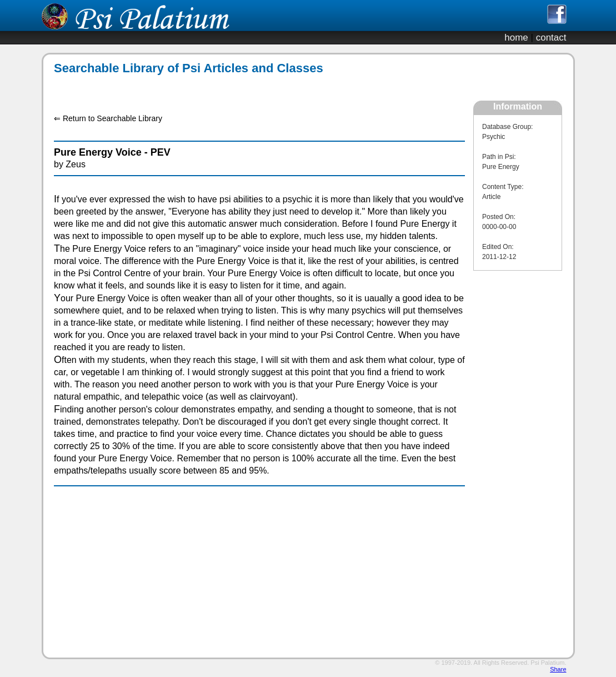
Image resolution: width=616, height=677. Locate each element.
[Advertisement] (253, 88)
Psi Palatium (547, 663)
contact (551, 38)
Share (558, 669)
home (516, 38)
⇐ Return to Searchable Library (108, 118)
